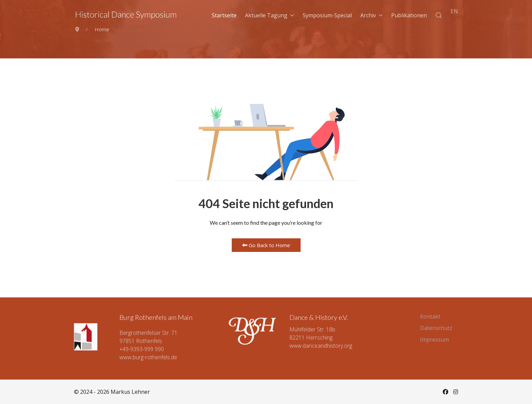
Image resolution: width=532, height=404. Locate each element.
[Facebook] (445, 392)
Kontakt (430, 316)
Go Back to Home (266, 245)
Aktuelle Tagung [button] (270, 15)
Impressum (434, 339)
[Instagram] (456, 392)
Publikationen (409, 15)
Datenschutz (436, 328)
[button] (439, 15)
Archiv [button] (372, 15)
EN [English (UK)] (454, 11)
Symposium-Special (327, 15)
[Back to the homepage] (126, 15)
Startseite (224, 15)
